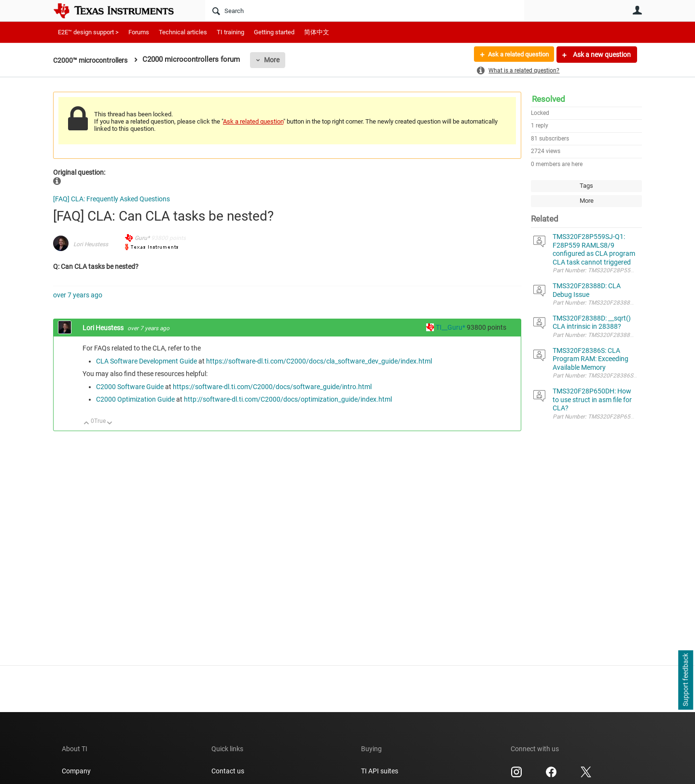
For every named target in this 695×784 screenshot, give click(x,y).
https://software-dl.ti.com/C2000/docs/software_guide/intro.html (272, 387)
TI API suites (380, 771)
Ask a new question (601, 55)
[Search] (365, 11)
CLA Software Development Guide (146, 361)
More (278, 60)
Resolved (549, 99)
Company (76, 771)
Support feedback (685, 680)
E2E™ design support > (88, 32)
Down (110, 424)
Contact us (228, 771)
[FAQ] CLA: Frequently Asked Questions (111, 199)
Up (87, 424)
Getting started (274, 32)
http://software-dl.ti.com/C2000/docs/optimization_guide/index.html (288, 399)
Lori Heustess (91, 244)
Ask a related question (515, 55)
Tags (586, 186)
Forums (139, 32)
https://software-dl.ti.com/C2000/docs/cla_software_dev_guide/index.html (319, 361)
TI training (230, 32)
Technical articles (183, 32)
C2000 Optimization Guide (135, 399)
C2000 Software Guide (130, 387)
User (637, 10)
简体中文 (317, 32)
